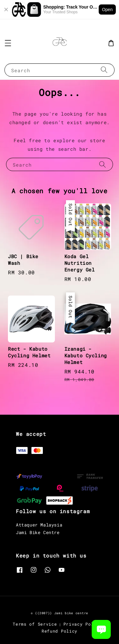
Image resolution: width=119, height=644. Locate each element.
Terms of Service (35, 624)
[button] (8, 43)
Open (107, 10)
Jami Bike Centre (38, 532)
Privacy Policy (83, 624)
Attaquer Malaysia (39, 525)
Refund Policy (60, 631)
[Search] (104, 70)
